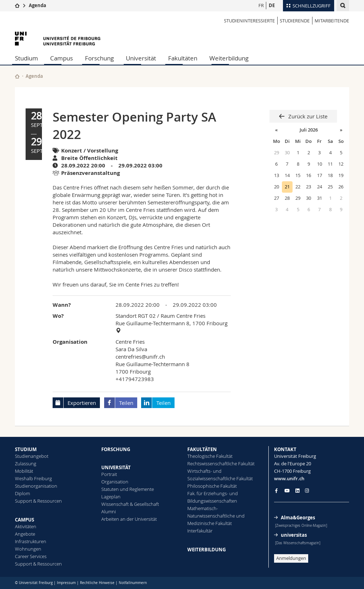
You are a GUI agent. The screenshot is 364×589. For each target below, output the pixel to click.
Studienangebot (32, 456)
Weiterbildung (229, 58)
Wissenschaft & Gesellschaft (130, 504)
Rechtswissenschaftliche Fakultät (221, 464)
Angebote (25, 534)
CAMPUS (25, 520)
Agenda (38, 5)
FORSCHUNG (116, 449)
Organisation (115, 482)
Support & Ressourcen (38, 501)
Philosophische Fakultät (212, 486)
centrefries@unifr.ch (140, 357)
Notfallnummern (133, 583)
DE (272, 5)
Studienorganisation (36, 486)
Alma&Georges (298, 518)
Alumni (109, 512)
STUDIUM (26, 449)
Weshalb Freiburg (33, 478)
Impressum (66, 583)
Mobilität (24, 471)
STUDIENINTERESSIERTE (249, 21)
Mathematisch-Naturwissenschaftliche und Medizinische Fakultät (216, 516)
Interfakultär (200, 531)
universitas (294, 535)
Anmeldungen (291, 558)
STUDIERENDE (295, 21)
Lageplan (111, 497)
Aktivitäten (26, 526)
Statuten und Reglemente (128, 489)
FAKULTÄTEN (202, 449)
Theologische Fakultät (210, 456)
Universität (141, 58)
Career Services (31, 556)
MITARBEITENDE (332, 21)
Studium (26, 58)
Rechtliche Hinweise (97, 583)
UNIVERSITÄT (116, 467)
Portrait (109, 474)
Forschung (99, 58)
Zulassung (26, 464)
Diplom (22, 493)
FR (261, 5)
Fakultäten (183, 58)
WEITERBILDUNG (207, 550)
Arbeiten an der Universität (129, 519)
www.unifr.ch (289, 478)
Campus (61, 58)
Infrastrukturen (31, 541)
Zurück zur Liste (307, 116)
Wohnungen (28, 549)
